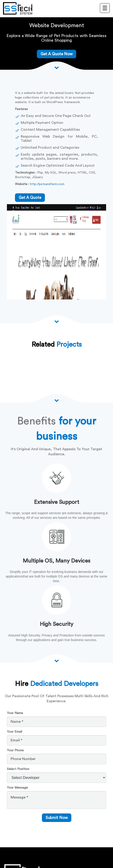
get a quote (30, 198)
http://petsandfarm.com (47, 184)
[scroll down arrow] (57, 661)
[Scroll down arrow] (57, 67)
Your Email (14, 732)
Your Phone (15, 750)
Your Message (17, 788)
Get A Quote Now (56, 54)
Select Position (18, 769)
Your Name (15, 713)
